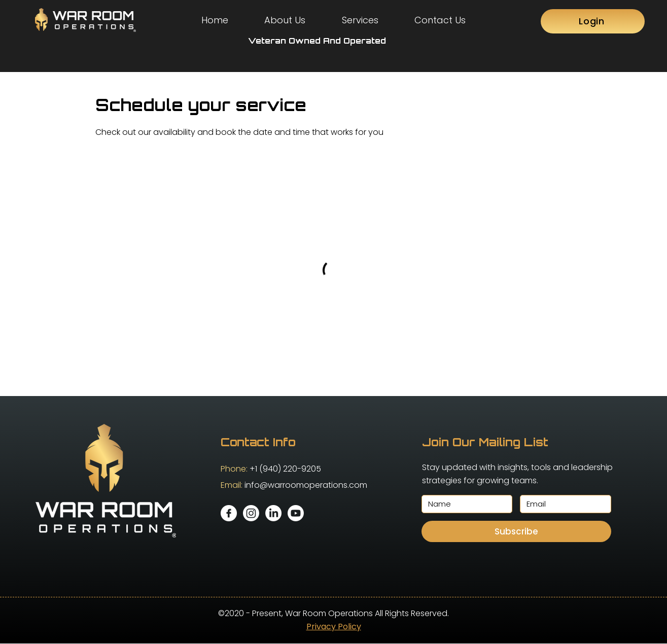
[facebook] (229, 513)
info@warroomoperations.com (306, 485)
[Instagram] (251, 513)
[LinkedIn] (273, 513)
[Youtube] (296, 513)
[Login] (593, 21)
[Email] (563, 504)
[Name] (464, 504)
